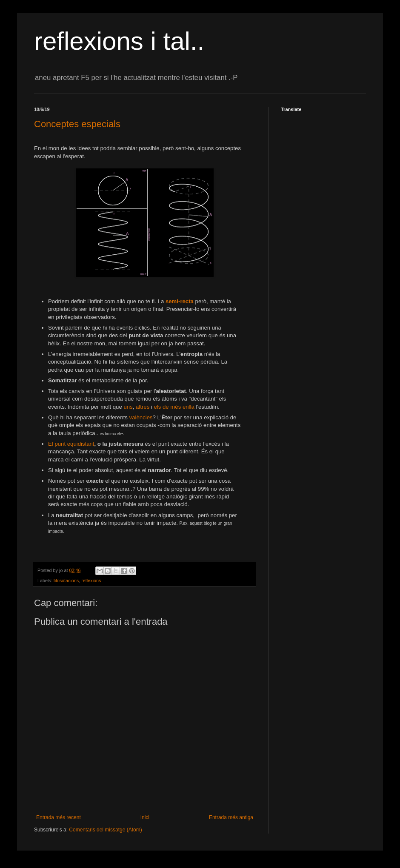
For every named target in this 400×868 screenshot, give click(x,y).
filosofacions (66, 581)
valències (141, 417)
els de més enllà (174, 407)
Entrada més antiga (231, 817)
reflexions (91, 581)
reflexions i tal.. (119, 41)
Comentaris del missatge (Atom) (105, 830)
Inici (145, 817)
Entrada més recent (59, 817)
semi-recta (180, 301)
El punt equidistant (71, 444)
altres (143, 407)
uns (128, 407)
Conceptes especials (77, 124)
